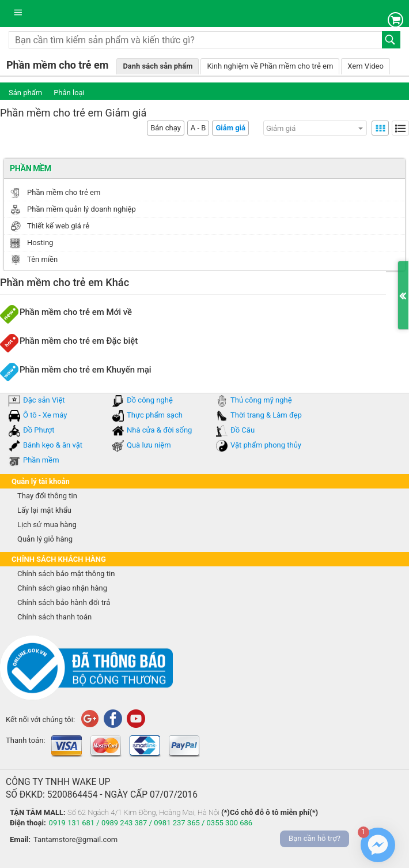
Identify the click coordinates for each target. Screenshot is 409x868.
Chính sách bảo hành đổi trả (64, 602)
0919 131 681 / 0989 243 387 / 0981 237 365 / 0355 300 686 (151, 823)
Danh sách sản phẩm (158, 66)
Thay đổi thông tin (47, 496)
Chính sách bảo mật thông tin (66, 574)
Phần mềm (41, 460)
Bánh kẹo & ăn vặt (53, 445)
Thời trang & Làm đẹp (266, 415)
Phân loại (69, 93)
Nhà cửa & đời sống (159, 430)
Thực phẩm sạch (155, 415)
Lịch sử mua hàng (47, 525)
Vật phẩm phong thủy (266, 445)
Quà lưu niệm (149, 445)
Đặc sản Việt (44, 400)
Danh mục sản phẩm (20, 16)
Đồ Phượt (39, 430)
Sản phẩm (25, 93)
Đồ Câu (243, 430)
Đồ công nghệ (150, 400)
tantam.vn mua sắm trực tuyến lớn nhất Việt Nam (107, 14)
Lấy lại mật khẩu (44, 510)
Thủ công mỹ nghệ (261, 400)
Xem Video (366, 66)
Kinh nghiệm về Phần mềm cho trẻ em (270, 66)
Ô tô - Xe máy (45, 415)
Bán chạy (166, 128)
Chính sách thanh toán (54, 617)
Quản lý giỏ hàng (45, 539)
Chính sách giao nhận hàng (62, 588)
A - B (198, 128)
